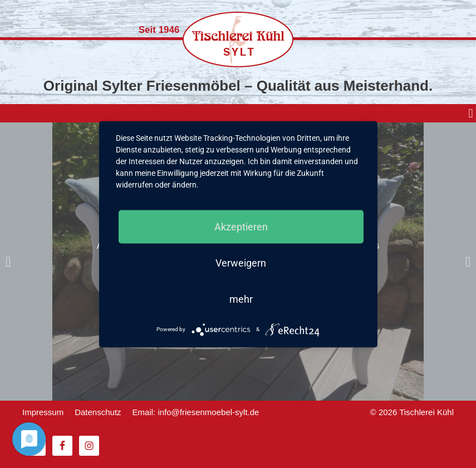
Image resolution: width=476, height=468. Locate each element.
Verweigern (241, 262)
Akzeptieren (241, 226)
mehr (241, 299)
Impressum (43, 412)
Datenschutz (98, 412)
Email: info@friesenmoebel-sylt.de (196, 412)
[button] (471, 113)
